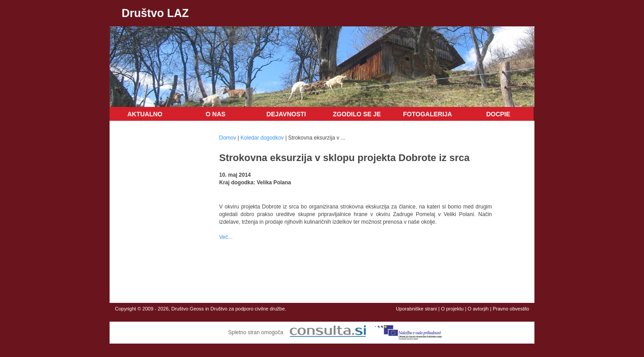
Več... (226, 237)
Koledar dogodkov (262, 138)
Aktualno (145, 114)
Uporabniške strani (416, 309)
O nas (216, 114)
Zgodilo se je (357, 114)
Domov (228, 138)
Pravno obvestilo (511, 309)
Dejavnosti (286, 114)
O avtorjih (478, 309)
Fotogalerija (427, 114)
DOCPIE (498, 114)
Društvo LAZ (155, 13)
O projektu (452, 309)
